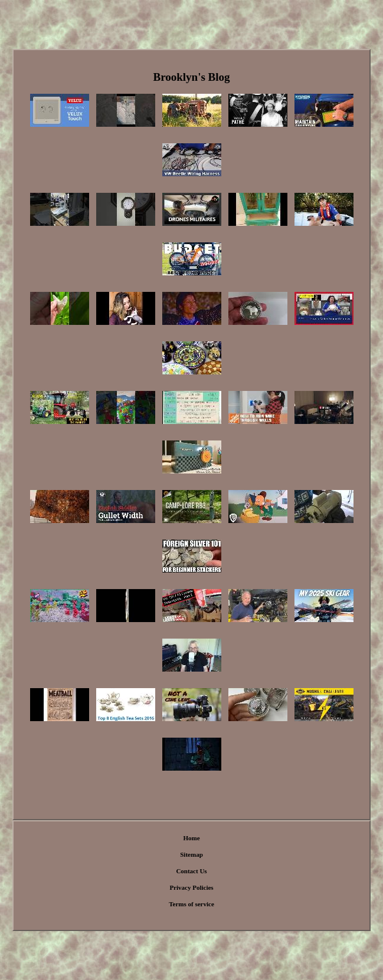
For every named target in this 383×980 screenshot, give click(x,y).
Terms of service (191, 904)
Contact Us (191, 871)
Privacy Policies (191, 887)
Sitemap (191, 854)
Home (191, 838)
